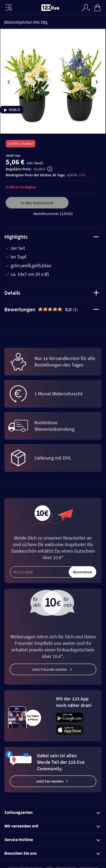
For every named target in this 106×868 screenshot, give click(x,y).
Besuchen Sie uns (52, 853)
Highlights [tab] (52, 237)
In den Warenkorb (37, 203)
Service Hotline (52, 839)
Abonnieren (82, 572)
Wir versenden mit (52, 826)
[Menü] (9, 8)
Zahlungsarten (52, 812)
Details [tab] (52, 293)
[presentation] (9, 82)
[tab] (53, 309)
